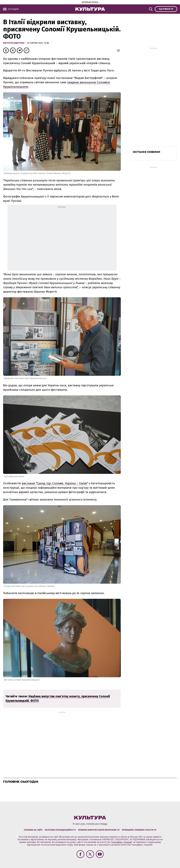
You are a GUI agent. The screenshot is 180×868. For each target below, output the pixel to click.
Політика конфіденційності (60, 830)
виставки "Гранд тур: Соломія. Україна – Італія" (55, 483)
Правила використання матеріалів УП (99, 830)
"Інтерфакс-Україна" (121, 842)
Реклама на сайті (33, 830)
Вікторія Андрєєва (14, 43)
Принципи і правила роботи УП (139, 830)
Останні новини (146, 152)
